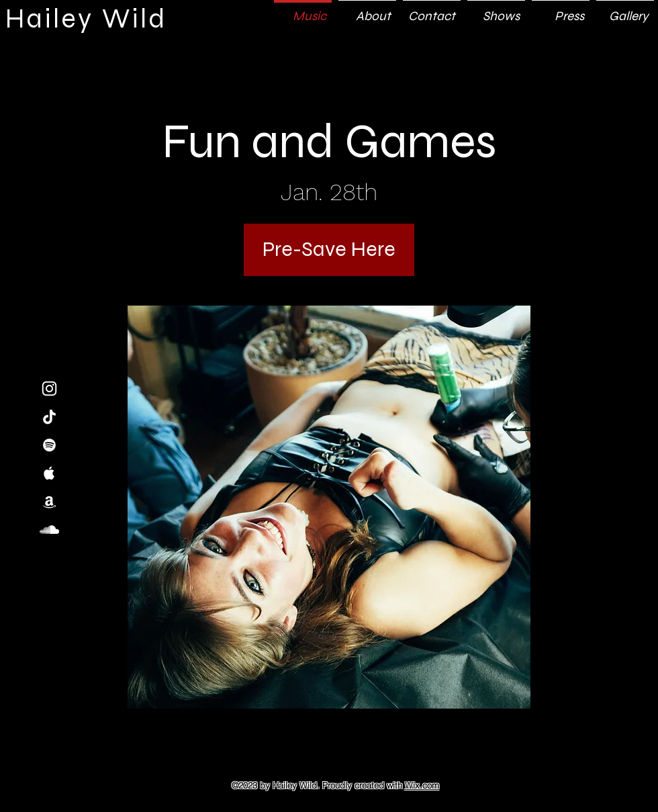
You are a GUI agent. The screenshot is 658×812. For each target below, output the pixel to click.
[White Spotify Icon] (49, 445)
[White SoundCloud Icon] (49, 530)
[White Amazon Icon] (49, 501)
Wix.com (422, 785)
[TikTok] (49, 417)
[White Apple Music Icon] (49, 473)
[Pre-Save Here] (329, 250)
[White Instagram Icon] (49, 389)
